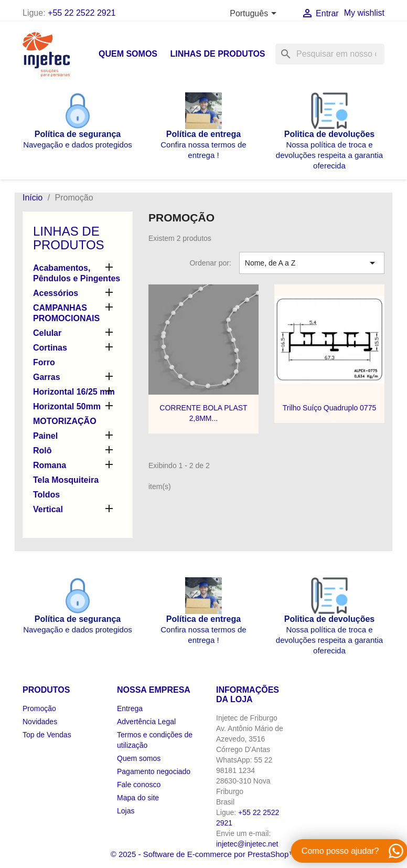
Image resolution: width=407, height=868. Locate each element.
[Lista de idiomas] (255, 14)
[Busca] (330, 54)
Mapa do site (138, 798)
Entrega (130, 708)
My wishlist (364, 13)
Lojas (126, 811)
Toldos (46, 495)
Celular (47, 333)
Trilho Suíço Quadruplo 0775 (329, 408)
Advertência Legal (146, 722)
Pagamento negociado (154, 771)
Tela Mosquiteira (66, 480)
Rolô (42, 451)
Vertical (48, 509)
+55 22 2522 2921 (82, 13)
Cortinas (50, 348)
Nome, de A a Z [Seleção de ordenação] (312, 263)
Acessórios (56, 293)
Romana (50, 465)
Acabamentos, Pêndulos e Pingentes (77, 273)
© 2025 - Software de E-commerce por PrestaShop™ (204, 854)
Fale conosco (139, 785)
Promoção (39, 708)
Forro (44, 362)
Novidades (40, 722)
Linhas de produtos (217, 54)
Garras (47, 377)
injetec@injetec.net (247, 844)
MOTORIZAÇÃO (65, 421)
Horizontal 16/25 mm (74, 392)
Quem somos (128, 54)
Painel (45, 436)
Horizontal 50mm (67, 406)
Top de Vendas (47, 735)
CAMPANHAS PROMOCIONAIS (66, 313)
